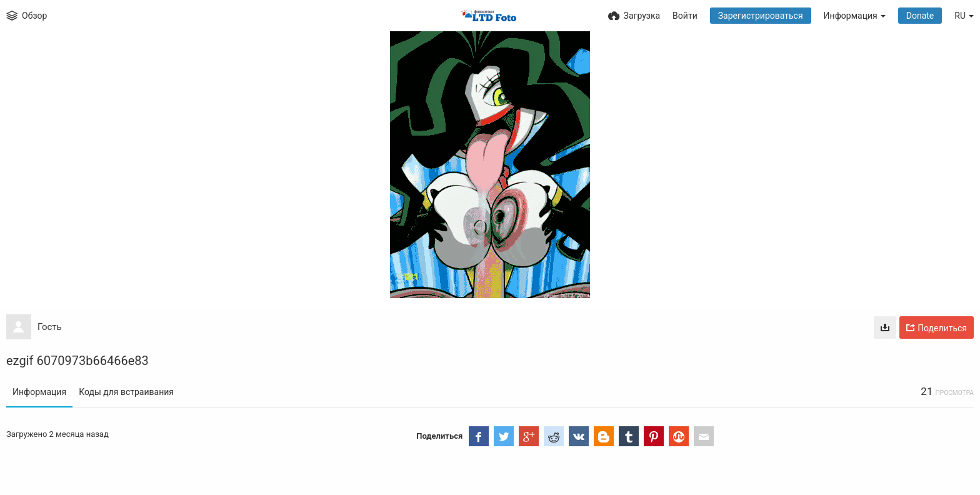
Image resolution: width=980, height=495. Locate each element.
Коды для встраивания (126, 392)
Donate (920, 16)
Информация (39, 392)
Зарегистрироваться (761, 16)
